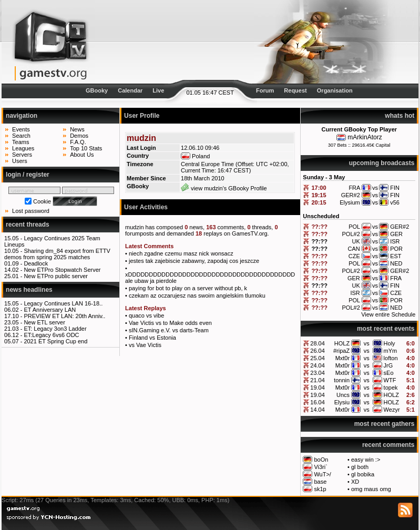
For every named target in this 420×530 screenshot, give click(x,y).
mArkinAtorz (365, 137)
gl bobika (363, 474)
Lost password (31, 211)
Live (158, 90)
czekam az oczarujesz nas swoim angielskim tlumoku (197, 295)
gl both (360, 467)
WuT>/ (322, 474)
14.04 (317, 410)
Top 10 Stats (86, 148)
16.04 (317, 402)
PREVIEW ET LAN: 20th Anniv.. (64, 316)
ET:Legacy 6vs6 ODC (51, 335)
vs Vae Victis (145, 345)
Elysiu (342, 402)
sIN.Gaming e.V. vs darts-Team (169, 330)
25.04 (317, 358)
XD (355, 482)
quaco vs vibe (146, 315)
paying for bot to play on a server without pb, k (188, 288)
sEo (389, 373)
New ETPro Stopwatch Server (62, 270)
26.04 (317, 351)
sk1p (320, 489)
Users (20, 161)
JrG (388, 365)
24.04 (317, 365)
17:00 (319, 188)
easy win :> (366, 460)
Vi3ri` (320, 467)
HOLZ (342, 343)
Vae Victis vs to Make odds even (170, 323)
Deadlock (36, 263)
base (320, 482)
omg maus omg (371, 489)
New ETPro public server (56, 276)
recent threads (28, 225)
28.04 (317, 343)
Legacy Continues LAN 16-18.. (63, 303)
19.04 (317, 388)
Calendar (130, 90)
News (77, 129)
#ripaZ (341, 351)
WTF (390, 380)
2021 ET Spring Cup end (55, 341)
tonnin (342, 380)
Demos (79, 136)
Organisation (335, 90)
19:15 (319, 195)
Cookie (42, 201)
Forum (265, 90)
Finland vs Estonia (152, 338)
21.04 (317, 380)
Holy (390, 343)
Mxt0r (343, 358)
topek (391, 388)
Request (295, 90)
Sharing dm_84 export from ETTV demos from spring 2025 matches (57, 254)
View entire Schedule (388, 314)
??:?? (319, 227)
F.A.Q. (78, 142)
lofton (391, 358)
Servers (22, 155)
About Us (82, 155)
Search (21, 136)
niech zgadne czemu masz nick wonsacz (181, 253)
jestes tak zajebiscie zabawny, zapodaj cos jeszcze (194, 261)
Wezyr (392, 410)
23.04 (317, 373)
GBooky (97, 90)
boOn (321, 460)
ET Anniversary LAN (50, 310)
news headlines (29, 290)
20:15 (319, 202)
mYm (391, 351)
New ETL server (44, 322)
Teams (21, 142)
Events (21, 129)
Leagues (23, 148)
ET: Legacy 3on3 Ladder (55, 329)
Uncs (343, 395)
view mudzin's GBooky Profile (224, 188)
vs (367, 343)
